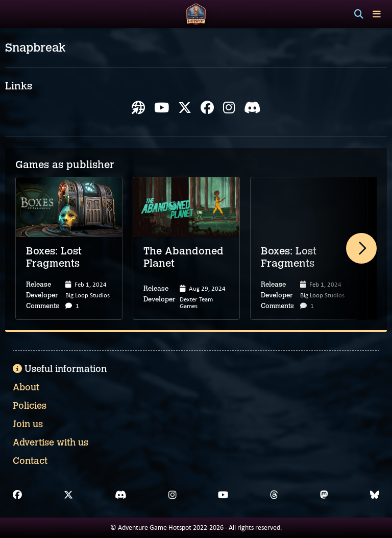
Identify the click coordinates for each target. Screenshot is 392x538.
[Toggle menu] (377, 14)
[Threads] (274, 495)
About (26, 387)
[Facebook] (17, 495)
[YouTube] (223, 495)
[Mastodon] (324, 495)
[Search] (359, 14)
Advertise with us (51, 442)
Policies (30, 406)
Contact (30, 461)
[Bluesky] (375, 495)
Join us (28, 424)
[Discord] (121, 495)
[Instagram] (173, 495)
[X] (68, 495)
